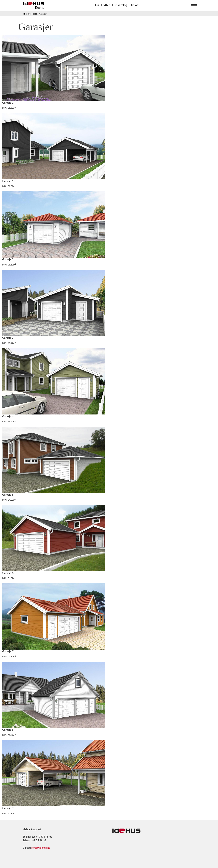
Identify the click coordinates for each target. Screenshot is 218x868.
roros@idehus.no (41, 848)
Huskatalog (120, 5)
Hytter (105, 5)
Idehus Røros (31, 14)
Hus (96, 5)
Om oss (134, 5)
